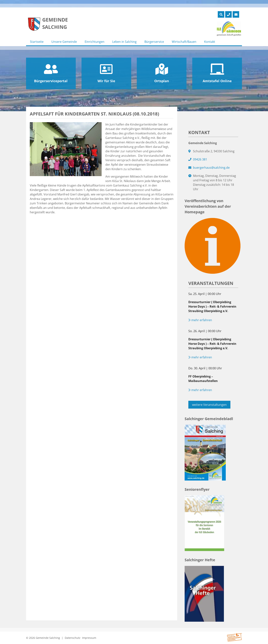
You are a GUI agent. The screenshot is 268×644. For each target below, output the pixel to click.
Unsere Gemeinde (64, 42)
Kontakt (210, 42)
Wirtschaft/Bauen (184, 42)
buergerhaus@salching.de (211, 168)
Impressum (89, 638)
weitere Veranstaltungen (209, 405)
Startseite (37, 42)
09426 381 (200, 159)
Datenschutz (73, 638)
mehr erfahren (200, 320)
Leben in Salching (124, 42)
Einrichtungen (95, 42)
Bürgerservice (154, 42)
